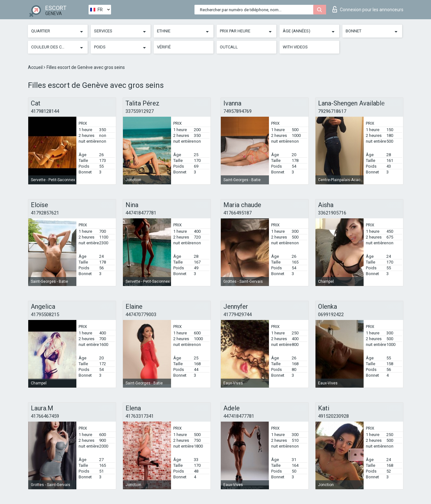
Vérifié (164, 47)
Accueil (36, 67)
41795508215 (45, 315)
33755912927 (140, 111)
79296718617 (332, 111)
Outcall (229, 47)
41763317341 (140, 416)
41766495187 (237, 213)
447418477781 (141, 213)
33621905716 (332, 213)
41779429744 (237, 315)
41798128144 (45, 111)
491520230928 (333, 416)
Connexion (368, 9)
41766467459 (45, 416)
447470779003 (141, 315)
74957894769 (237, 111)
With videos (295, 47)
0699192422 (331, 315)
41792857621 (45, 213)
